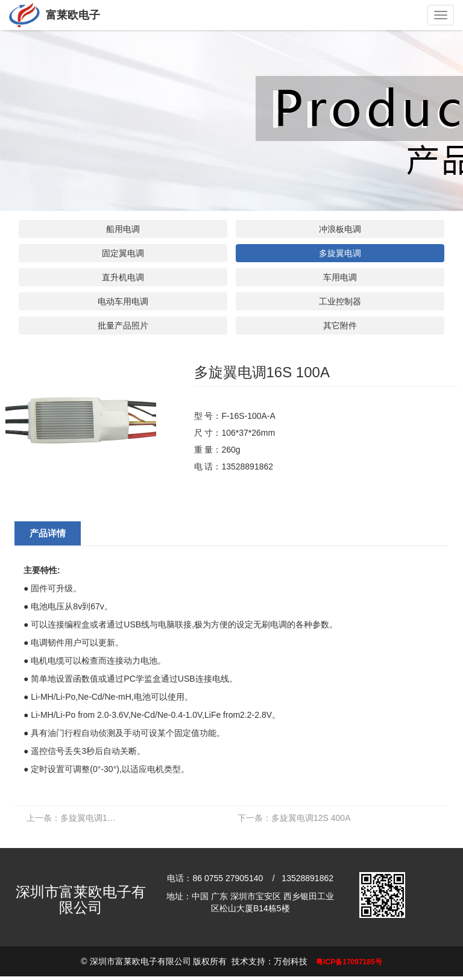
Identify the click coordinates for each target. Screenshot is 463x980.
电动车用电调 (123, 301)
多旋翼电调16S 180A (75, 818)
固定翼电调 (123, 253)
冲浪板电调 (340, 229)
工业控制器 (340, 301)
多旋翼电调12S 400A (294, 818)
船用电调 (123, 229)
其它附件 (340, 325)
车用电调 (340, 277)
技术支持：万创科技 (269, 961)
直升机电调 (123, 277)
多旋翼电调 (340, 253)
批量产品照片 (123, 325)
